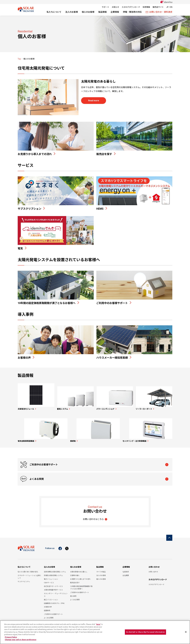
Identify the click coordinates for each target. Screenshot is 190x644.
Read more (94, 101)
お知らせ (115, 7)
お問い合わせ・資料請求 (159, 12)
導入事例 (73, 594)
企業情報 (115, 12)
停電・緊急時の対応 (132, 12)
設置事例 (47, 609)
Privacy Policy (11, 637)
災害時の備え (75, 574)
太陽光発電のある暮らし (79, 570)
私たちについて (54, 12)
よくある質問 (114, 477)
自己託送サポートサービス (53, 585)
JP (167, 7)
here (98, 624)
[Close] (186, 632)
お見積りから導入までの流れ (80, 577)
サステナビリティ (24, 580)
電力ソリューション (51, 577)
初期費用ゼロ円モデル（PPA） (55, 602)
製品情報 (102, 12)
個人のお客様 (88, 12)
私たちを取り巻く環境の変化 (28, 570)
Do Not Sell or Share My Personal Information (145, 632)
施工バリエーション (51, 598)
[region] (95, 632)
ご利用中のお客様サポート (44, 477)
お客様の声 (48, 605)
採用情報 (146, 7)
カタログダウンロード (131, 7)
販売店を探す (75, 581)
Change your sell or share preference (21, 640)
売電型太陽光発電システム (53, 574)
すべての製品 (101, 570)
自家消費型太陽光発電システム (55, 570)
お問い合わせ (154, 565)
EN (171, 7)
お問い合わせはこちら (93, 517)
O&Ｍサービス (49, 581)
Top (19, 59)
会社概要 (126, 574)
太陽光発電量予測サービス (53, 588)
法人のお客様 (72, 12)
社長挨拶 (126, 570)
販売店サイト (158, 7)
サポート (105, 7)
